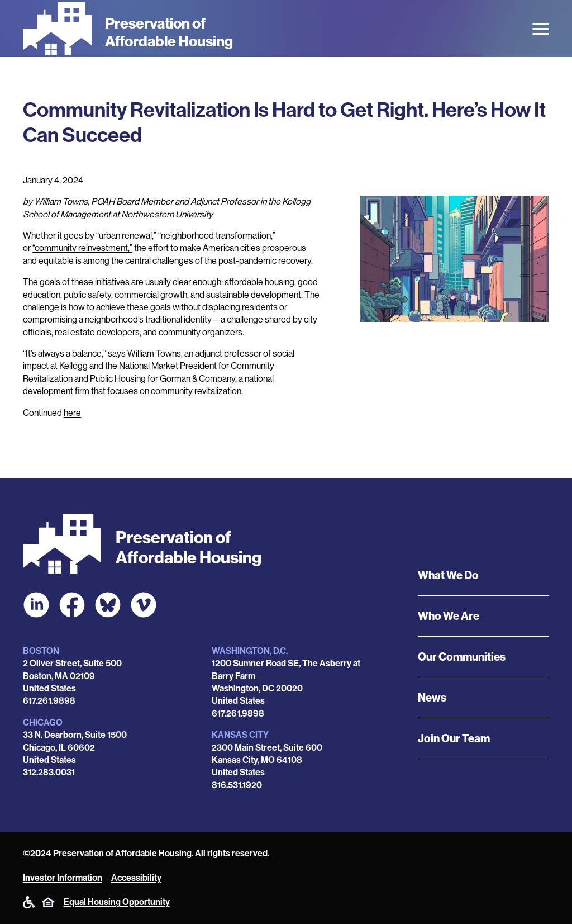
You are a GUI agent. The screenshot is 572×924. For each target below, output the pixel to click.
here (72, 413)
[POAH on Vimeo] (144, 605)
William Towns (154, 354)
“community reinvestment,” (82, 248)
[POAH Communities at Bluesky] (108, 605)
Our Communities (462, 657)
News (432, 698)
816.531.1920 (237, 785)
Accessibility (136, 878)
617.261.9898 (49, 701)
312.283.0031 (49, 772)
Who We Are (449, 616)
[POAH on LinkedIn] (36, 605)
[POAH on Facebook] (72, 605)
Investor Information (63, 878)
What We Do (448, 575)
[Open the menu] (541, 29)
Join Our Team (454, 738)
